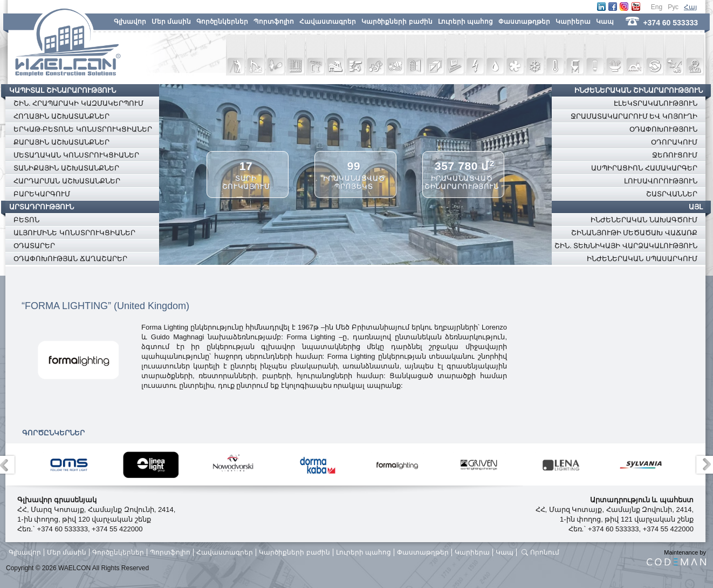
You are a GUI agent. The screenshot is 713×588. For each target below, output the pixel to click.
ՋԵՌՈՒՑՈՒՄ (675, 155)
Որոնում (545, 552)
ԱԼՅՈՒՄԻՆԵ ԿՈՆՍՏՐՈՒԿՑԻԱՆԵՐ (74, 233)
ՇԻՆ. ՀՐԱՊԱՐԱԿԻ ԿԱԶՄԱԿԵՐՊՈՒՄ (78, 103)
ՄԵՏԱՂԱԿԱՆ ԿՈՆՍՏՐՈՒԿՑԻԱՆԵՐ (76, 155)
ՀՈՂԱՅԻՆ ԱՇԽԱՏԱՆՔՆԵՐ (61, 116)
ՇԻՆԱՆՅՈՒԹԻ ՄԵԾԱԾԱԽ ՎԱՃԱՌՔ (634, 233)
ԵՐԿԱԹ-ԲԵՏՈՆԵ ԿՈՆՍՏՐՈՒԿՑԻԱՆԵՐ (83, 129)
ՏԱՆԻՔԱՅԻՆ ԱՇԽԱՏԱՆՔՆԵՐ (66, 168)
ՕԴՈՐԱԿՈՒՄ (674, 142)
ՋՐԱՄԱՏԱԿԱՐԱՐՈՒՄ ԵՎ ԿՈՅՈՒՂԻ (634, 116)
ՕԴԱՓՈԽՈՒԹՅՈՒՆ (663, 129)
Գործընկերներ (222, 22)
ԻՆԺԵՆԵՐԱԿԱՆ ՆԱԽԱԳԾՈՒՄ (644, 220)
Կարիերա (573, 22)
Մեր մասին (171, 22)
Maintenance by (676, 557)
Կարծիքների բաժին (397, 22)
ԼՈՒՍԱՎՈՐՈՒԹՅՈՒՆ (661, 181)
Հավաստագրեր (328, 22)
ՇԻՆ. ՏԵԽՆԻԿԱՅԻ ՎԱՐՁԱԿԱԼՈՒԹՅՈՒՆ (626, 246)
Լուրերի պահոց (465, 22)
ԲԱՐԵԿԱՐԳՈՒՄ (42, 194)
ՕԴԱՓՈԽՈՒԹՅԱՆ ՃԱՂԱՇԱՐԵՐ (70, 259)
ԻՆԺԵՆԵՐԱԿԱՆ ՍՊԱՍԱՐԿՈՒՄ (642, 259)
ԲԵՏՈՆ (26, 220)
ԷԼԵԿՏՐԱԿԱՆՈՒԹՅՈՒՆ (656, 103)
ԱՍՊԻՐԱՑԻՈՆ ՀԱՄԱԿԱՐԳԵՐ (644, 168)
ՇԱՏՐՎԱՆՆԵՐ (672, 194)
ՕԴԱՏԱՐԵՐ (34, 246)
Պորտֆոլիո (274, 22)
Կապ (605, 22)
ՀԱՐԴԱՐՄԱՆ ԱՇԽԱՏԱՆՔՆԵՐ (67, 181)
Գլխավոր (130, 22)
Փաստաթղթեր (524, 22)
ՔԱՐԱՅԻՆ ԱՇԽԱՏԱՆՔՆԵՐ (61, 142)
